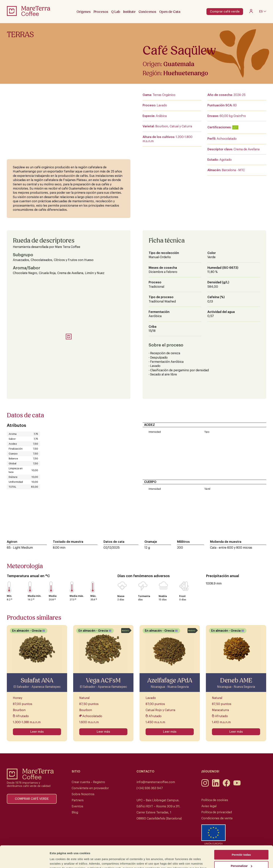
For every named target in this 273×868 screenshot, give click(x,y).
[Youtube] (237, 786)
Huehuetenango (186, 73)
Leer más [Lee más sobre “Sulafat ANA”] (37, 732)
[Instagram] (205, 786)
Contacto (145, 772)
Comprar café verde (225, 12)
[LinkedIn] (216, 786)
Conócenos (147, 12)
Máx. (93, 596)
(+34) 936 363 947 (150, 788)
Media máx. (77, 596)
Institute (129, 12)
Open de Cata (170, 12)
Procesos (101, 12)
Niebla (163, 596)
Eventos (77, 806)
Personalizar (241, 843)
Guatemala (179, 64)
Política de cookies (215, 800)
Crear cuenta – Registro (88, 782)
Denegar (241, 854)
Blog (75, 812)
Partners (78, 800)
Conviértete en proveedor (90, 788)
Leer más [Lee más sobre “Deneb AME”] (236, 732)
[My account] (251, 12)
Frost (182, 596)
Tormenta (144, 596)
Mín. (9, 596)
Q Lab (116, 12)
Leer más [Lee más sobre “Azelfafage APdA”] (170, 732)
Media (53, 596)
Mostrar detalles (61, 861)
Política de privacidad (217, 812)
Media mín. (34, 596)
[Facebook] (226, 786)
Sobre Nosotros (83, 794)
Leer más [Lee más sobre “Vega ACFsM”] (103, 732)
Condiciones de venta (217, 818)
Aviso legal (209, 806)
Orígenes (84, 12)
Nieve (121, 596)
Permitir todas (241, 832)
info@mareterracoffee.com (156, 782)
